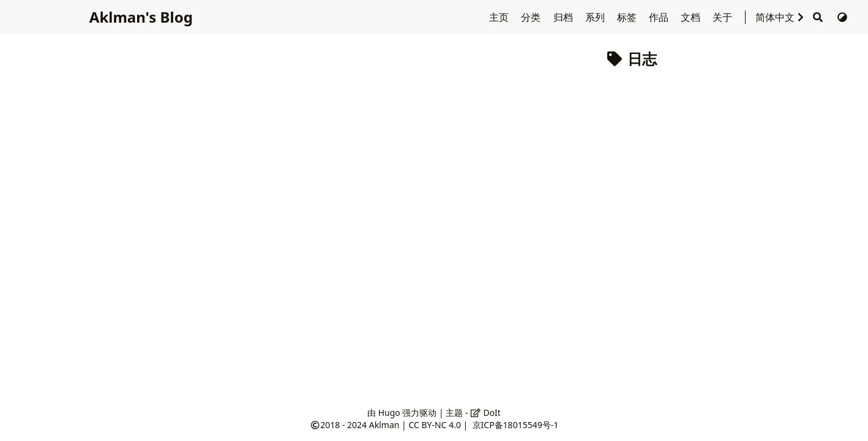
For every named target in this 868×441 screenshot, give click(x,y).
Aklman (384, 425)
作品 (660, 17)
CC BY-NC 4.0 (434, 425)
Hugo (389, 413)
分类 (532, 17)
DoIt (485, 413)
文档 (692, 17)
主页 (500, 17)
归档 (564, 17)
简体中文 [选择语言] (781, 17)
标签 (628, 17)
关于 (724, 17)
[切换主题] (842, 17)
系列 (596, 17)
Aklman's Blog (140, 17)
